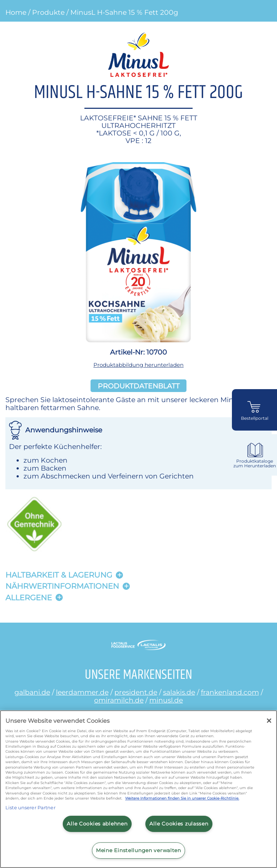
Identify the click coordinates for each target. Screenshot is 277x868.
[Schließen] (269, 721)
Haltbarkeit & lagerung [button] (59, 575)
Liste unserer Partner (30, 807)
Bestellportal (255, 418)
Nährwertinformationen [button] (62, 586)
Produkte (48, 12)
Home (16, 12)
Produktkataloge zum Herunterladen (255, 464)
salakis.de (179, 692)
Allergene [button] (29, 598)
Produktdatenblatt (139, 386)
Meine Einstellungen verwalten (138, 850)
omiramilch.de (119, 700)
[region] (138, 789)
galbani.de (32, 692)
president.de (136, 692)
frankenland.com (230, 692)
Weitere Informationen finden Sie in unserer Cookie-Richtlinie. (182, 798)
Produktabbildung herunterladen (138, 365)
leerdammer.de (82, 692)
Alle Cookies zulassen (179, 824)
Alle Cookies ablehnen (97, 824)
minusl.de (166, 700)
